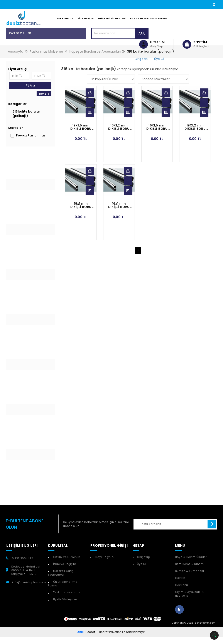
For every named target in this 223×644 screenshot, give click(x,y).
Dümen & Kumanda (190, 578)
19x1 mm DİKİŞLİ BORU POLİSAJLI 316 (81, 212)
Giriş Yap (143, 564)
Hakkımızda (65, 22)
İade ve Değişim (64, 571)
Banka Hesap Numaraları (148, 22)
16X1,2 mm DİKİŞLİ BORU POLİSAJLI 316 (119, 134)
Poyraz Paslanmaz (31, 142)
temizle (44, 100)
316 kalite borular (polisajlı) (26, 120)
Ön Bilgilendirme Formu (63, 590)
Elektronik (182, 592)
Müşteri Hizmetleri (112, 22)
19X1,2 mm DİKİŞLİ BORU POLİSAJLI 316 (195, 134)
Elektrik (180, 585)
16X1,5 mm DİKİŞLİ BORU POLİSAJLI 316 (157, 134)
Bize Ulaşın (86, 22)
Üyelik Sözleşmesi (65, 606)
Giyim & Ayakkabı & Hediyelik (189, 601)
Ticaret (86, 639)
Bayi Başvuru (105, 564)
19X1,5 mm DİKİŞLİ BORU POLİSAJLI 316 (81, 134)
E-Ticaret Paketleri (109, 639)
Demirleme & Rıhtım (189, 571)
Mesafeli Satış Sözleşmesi (61, 579)
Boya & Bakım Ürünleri (191, 564)
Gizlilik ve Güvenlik (66, 564)
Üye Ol (141, 571)
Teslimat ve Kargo (66, 599)
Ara (118, 40)
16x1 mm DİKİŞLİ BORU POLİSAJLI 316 (119, 212)
